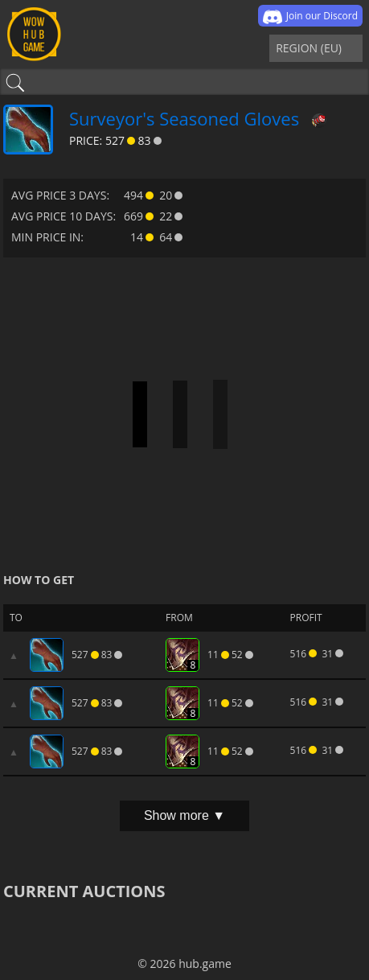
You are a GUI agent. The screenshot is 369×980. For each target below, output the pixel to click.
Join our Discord (310, 17)
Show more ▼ (184, 815)
